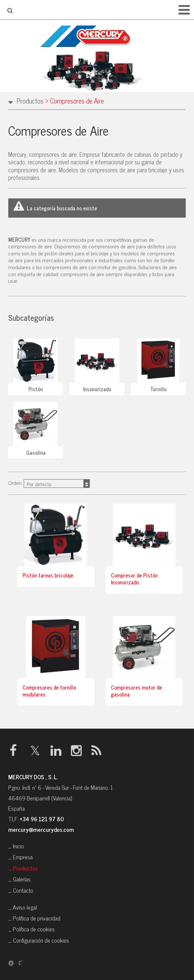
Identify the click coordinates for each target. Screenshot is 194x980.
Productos (30, 101)
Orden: (49, 483)
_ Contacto (21, 890)
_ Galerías (19, 879)
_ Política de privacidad (34, 918)
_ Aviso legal (23, 907)
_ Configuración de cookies (39, 940)
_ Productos (23, 868)
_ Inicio (16, 846)
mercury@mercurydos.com (41, 829)
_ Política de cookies (32, 929)
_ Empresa (20, 857)
